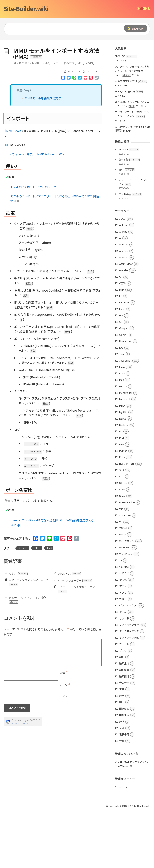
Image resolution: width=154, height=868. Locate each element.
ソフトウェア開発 (129, 681)
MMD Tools (15, 187)
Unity (122, 552)
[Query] (62, 29)
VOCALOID (125, 572)
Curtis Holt (69, 630)
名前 (64, 729)
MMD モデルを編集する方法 (43, 155)
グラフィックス (128, 662)
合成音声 (124, 739)
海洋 (127, 226)
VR (121, 578)
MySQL (123, 469)
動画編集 (124, 726)
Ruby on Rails (127, 520)
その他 (123, 636)
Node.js (124, 481)
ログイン (124, 843)
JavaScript (125, 417)
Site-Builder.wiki (26, 9)
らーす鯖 (129, 216)
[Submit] (136, 28)
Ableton (124, 281)
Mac (122, 436)
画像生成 (124, 771)
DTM (122, 346)
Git (121, 378)
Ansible (123, 314)
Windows (124, 604)
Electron (124, 359)
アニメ (123, 642)
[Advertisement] (77, 68)
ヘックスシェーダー (75, 637)
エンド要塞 (130, 251)
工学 (122, 746)
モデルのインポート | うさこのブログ (35, 243)
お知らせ (124, 630)
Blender (24, 119)
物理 (122, 759)
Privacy (16, 780)
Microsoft (125, 456)
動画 (122, 713)
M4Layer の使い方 (129, 148)
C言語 (122, 340)
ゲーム (123, 668)
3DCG (122, 275)
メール (65, 741)
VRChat (123, 584)
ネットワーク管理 (129, 694)
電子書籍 (124, 791)
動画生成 (124, 720)
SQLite (123, 539)
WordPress (126, 610)
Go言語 (123, 391)
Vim (121, 565)
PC (121, 488)
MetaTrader (126, 449)
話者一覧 (126, 113)
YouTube (124, 623)
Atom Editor (126, 320)
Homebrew (126, 398)
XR (121, 617)
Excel (122, 365)
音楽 (122, 797)
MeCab (123, 443)
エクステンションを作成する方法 (29, 638)
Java (122, 410)
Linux (122, 423)
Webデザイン (127, 597)
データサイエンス (129, 688)
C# (121, 333)
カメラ (123, 655)
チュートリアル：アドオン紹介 (27, 656)
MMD (37, 604)
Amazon (124, 301)
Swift (122, 546)
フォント (124, 701)
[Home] (15, 119)
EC (121, 352)
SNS (122, 527)
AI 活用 (18, 630)
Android (124, 307)
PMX (49, 604)
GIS (121, 372)
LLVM (122, 430)
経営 (122, 778)
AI (120, 294)
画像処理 (124, 765)
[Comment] (53, 709)
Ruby (122, 514)
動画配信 (124, 733)
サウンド (124, 675)
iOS (121, 404)
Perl (122, 494)
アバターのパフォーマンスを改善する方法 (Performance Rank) (132, 127)
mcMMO (129, 206)
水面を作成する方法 (131, 137)
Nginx (122, 475)
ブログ (123, 707)
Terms (25, 780)
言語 (122, 784)
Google (123, 385)
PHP (122, 501)
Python (123, 507)
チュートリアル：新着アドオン (76, 645)
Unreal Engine (127, 559)
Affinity (123, 288)
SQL (122, 533)
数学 (122, 752)
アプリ (123, 649)
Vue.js (123, 591)
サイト (64, 753)
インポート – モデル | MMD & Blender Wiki (38, 211)
